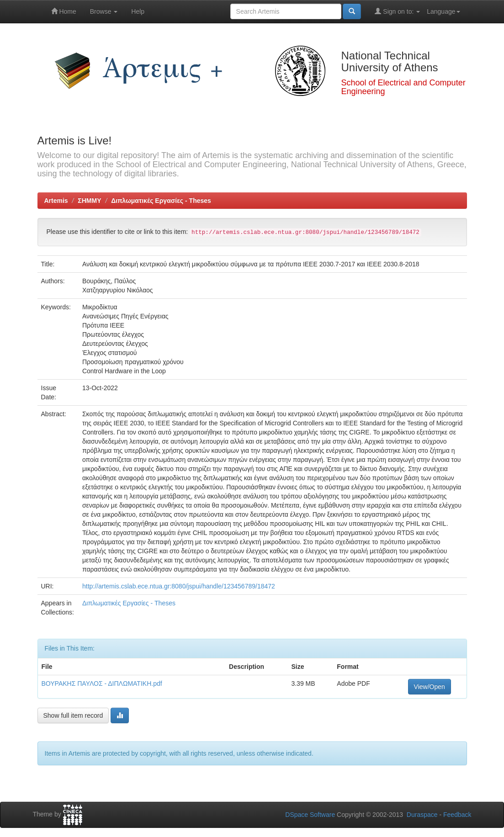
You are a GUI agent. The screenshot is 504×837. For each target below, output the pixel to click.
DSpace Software (310, 815)
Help (138, 11)
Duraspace (422, 815)
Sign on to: (397, 11)
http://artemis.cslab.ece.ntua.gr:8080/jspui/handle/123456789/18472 (179, 586)
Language (443, 11)
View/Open (430, 687)
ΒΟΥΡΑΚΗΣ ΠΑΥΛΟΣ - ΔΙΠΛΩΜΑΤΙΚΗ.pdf (102, 683)
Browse (104, 11)
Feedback (457, 815)
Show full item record (73, 715)
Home (64, 11)
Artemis (56, 201)
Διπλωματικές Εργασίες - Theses (161, 201)
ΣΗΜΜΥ (89, 201)
